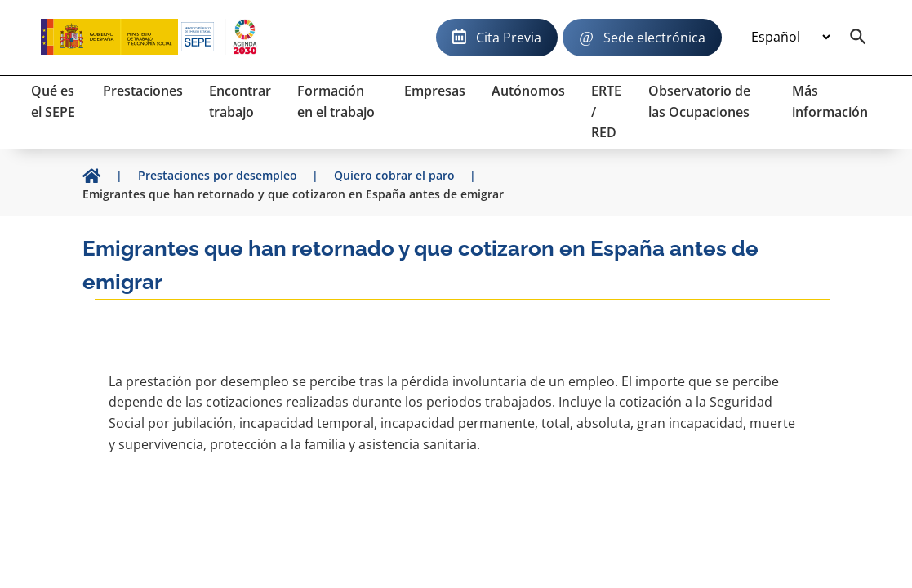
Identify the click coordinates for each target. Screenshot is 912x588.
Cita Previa (509, 38)
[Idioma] (790, 38)
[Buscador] (858, 38)
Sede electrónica (654, 38)
